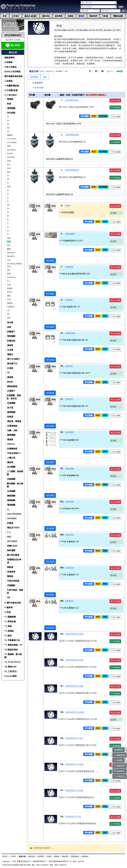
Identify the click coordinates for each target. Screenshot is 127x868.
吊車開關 (11, 491)
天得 (9, 299)
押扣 (45, 77)
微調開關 (11, 500)
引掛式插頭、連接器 (15, 591)
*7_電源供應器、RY (13, 645)
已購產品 (120, 776)
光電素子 (11, 391)
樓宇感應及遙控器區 (14, 76)
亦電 (9, 161)
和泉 (9, 186)
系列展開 (50, 261)
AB (8, 128)
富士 (9, 164)
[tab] (38, 88)
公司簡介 (15, 16)
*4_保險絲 (9, 631)
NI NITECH (11, 277)
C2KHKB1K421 (72, 100)
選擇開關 (11, 108)
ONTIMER (12, 518)
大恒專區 (9, 62)
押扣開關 (11, 113)
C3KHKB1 (70, 432)
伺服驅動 (11, 585)
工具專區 (9, 81)
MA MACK (11, 253)
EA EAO (10, 153)
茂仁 (9, 270)
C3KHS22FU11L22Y (74, 738)
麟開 (9, 249)
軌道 (9, 104)
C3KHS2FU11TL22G (74, 764)
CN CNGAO (12, 139)
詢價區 (71, 16)
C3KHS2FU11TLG (73, 816)
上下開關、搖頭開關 (15, 473)
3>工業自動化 (11, 95)
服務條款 (85, 856)
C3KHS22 (69, 601)
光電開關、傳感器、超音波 (14, 397)
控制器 (10, 417)
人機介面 (11, 458)
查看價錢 (115, 107)
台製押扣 (11, 307)
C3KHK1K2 (70, 333)
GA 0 (9, 168)
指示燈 (10, 322)
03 (8, 124)
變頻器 (10, 567)
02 (8, 120)
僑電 (9, 146)
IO (8, 212)
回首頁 (5, 856)
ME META (11, 256)
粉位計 (10, 382)
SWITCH (11, 444)
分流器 (10, 350)
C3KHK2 (69, 366)
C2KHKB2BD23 (72, 135)
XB (8, 314)
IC (8, 183)
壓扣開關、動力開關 (15, 485)
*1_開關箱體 (10, 617)
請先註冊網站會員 (13, 35)
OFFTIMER (12, 541)
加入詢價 (115, 100)
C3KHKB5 (70, 501)
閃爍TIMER (12, 546)
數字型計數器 (13, 555)
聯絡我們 (93, 16)
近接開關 (11, 403)
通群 (9, 296)
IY (8, 234)
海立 (9, 172)
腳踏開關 (11, 496)
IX (8, 231)
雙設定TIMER (13, 528)
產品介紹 (49, 71)
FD (8, 373)
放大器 (10, 408)
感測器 (10, 377)
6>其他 (8, 612)
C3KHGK (69, 267)
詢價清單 (120, 771)
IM (8, 205)
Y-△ (9, 532)
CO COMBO (12, 142)
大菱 (9, 285)
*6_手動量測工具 (12, 640)
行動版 (105, 16)
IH (8, 194)
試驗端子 (11, 332)
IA (8, 175)
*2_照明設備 (10, 621)
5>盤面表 (9, 607)
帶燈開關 (11, 336)
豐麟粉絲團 (118, 16)
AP (8, 131)
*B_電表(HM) (10, 667)
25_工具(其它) (11, 671)
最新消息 (46, 16)
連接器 (10, 345)
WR (9, 597)
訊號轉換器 (12, 449)
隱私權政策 (75, 856)
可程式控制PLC (14, 453)
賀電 (9, 274)
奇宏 (9, 238)
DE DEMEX (11, 150)
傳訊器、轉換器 (14, 421)
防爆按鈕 (11, 341)
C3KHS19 (69, 568)
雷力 (9, 245)
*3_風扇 (8, 626)
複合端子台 (12, 363)
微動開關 (11, 435)
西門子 (10, 292)
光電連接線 (12, 426)
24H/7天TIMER (14, 514)
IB (8, 179)
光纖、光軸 (12, 430)
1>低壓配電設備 (12, 86)
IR (8, 216)
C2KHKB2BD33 (72, 170)
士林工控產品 (11, 67)
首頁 (5, 16)
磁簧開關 (11, 412)
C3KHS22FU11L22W (74, 712)
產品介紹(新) (31, 16)
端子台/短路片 (14, 359)
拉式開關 (11, 467)
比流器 (10, 368)
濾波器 (10, 462)
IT (8, 223)
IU (8, 227)
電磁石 (10, 354)
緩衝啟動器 (12, 386)
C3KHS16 (69, 535)
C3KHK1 (69, 300)
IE (8, 190)
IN (8, 209)
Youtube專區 (11, 676)
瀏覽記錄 (120, 755)
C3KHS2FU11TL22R (74, 790)
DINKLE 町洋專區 (12, 72)
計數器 (10, 523)
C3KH (68, 205)
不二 (9, 281)
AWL (9, 537)
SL (8, 509)
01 (8, 117)
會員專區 (59, 16)
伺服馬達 (11, 572)
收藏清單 (120, 766)
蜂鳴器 (10, 99)
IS (8, 220)
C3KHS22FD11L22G (74, 634)
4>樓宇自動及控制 (13, 603)
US (8, 310)
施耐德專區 (10, 57)
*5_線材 (8, 635)
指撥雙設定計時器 (14, 561)
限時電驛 (11, 550)
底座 (9, 327)
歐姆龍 (10, 288)
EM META (11, 157)
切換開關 (11, 479)
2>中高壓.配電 (11, 90)
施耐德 (10, 135)
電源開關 (11, 505)
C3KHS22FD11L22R (74, 660)
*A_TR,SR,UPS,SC (12, 662)
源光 (9, 318)
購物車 (82, 16)
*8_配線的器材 (11, 650)
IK (8, 197)
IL (8, 201)
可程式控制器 (13, 581)
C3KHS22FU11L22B (74, 686)
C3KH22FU (70, 234)
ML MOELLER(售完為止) (15, 265)
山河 (9, 260)
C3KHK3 (69, 399)
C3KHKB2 (70, 468)
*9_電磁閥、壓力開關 (13, 656)
